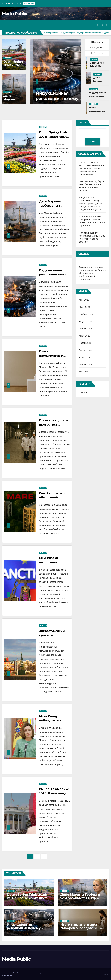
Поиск (82, 123)
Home (105, 974)
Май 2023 (84, 372)
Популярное (97, 48)
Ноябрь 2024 (86, 343)
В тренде (97, 53)
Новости (7, 58)
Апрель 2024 (86, 365)
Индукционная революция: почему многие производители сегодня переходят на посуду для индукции (91, 204)
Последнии (97, 42)
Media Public (15, 14)
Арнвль (83, 267)
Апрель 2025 (86, 329)
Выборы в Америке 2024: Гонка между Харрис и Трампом (54, 793)
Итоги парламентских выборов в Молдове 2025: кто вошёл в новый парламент (93, 273)
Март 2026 (85, 307)
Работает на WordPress (12, 973)
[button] (97, 25)
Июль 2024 (85, 357)
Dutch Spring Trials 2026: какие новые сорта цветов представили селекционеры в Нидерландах (92, 168)
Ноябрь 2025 (86, 314)
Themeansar (7, 975)
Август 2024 (85, 350)
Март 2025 (85, 336)
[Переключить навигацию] (107, 25)
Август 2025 (85, 321)
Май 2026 (84, 300)
